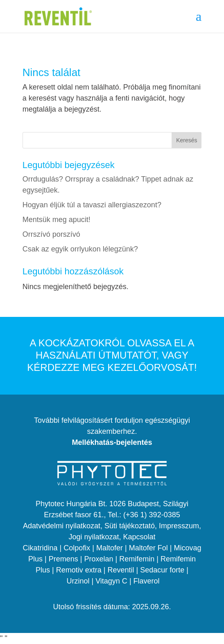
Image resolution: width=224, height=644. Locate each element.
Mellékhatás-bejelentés (112, 442)
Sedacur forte (162, 570)
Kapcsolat (139, 537)
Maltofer (110, 548)
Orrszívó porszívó (51, 234)
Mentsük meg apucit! (57, 220)
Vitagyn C (111, 581)
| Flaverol (145, 581)
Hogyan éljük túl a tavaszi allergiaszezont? (92, 205)
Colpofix (77, 548)
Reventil (121, 570)
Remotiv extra (79, 570)
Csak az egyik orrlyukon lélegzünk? (80, 249)
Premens (63, 559)
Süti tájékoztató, (132, 526)
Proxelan (98, 559)
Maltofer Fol (148, 548)
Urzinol (78, 581)
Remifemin (137, 559)
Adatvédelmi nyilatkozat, (64, 526)
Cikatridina (40, 548)
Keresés (187, 140)
